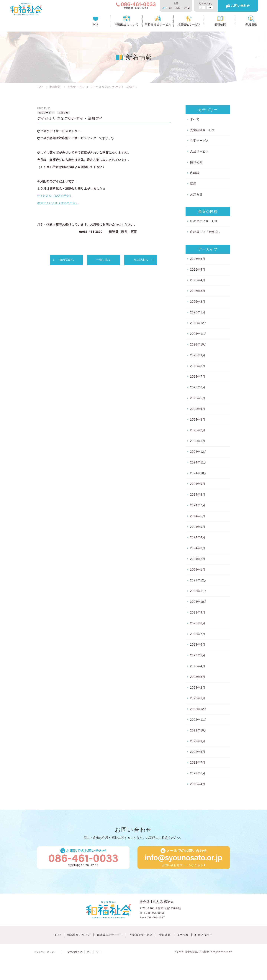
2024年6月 (198, 516)
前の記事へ (66, 261)
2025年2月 (198, 430)
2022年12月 (199, 709)
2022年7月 (198, 763)
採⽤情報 (187, 937)
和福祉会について (119, 25)
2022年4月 (198, 784)
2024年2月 (198, 559)
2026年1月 (198, 312)
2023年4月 (198, 666)
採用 (193, 184)
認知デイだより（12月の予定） (59, 204)
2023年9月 (198, 612)
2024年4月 (198, 537)
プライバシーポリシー (47, 953)
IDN (171, 8)
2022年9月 (198, 741)
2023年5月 (198, 655)
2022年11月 (199, 720)
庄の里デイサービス (204, 221)
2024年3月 (198, 548)
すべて (195, 119)
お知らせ (196, 194)
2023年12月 (199, 580)
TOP (88, 25)
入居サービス (199, 151)
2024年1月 (198, 570)
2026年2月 (198, 302)
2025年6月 (198, 387)
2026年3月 (198, 291)
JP (157, 8)
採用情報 (244, 25)
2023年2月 (198, 688)
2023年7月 (198, 634)
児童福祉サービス (182, 25)
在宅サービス (199, 141)
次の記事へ (141, 261)
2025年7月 (198, 377)
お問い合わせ (233, 6)
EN (163, 8)
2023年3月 (198, 677)
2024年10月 (199, 473)
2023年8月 (198, 623)
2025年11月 (199, 334)
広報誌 (195, 173)
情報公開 (213, 25)
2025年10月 (199, 345)
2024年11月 (199, 462)
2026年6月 (198, 259)
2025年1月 (198, 441)
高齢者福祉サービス (151, 25)
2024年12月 (199, 452)
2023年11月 (199, 591)
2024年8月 (198, 495)
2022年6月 (198, 773)
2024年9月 (198, 484)
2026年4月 (198, 280)
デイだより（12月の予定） (56, 197)
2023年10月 (199, 602)
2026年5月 (198, 270)
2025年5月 (198, 398)
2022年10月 (199, 730)
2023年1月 (198, 698)
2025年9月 (198, 355)
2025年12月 (199, 323)
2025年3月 (198, 420)
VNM (180, 8)
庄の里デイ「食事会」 (206, 232)
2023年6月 (198, 645)
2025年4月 (198, 409)
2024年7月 (198, 505)
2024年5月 (198, 527)
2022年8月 (198, 752)
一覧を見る (104, 261)
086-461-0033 (155, 915)
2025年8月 (198, 366)
